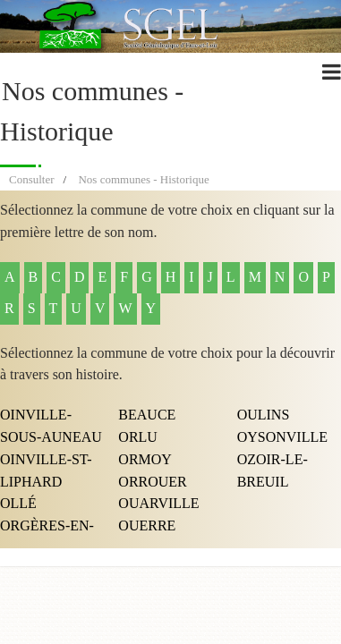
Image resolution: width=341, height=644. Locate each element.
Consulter (32, 179)
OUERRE (147, 525)
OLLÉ (18, 503)
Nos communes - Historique (143, 179)
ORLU (138, 437)
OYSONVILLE (282, 437)
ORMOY (145, 459)
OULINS (264, 415)
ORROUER (152, 482)
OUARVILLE (158, 503)
